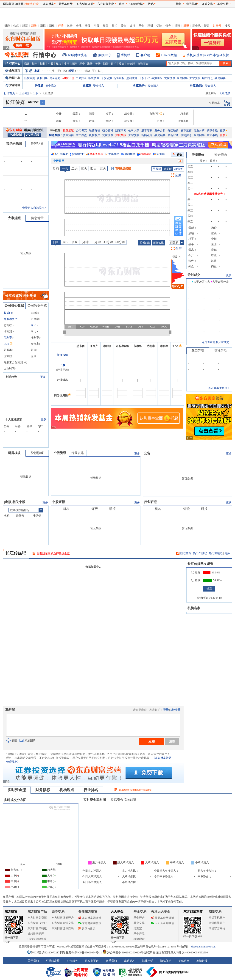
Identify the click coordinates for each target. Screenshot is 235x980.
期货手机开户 (217, 918)
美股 (88, 26)
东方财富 (11, 912)
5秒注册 (175, 710)
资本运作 (186, 130)
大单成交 (114, 154)
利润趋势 (11, 377)
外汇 (115, 26)
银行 (132, 26)
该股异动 (221, 351)
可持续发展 (53, 961)
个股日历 (59, 161)
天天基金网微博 (162, 918)
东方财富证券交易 (63, 928)
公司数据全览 (37, 306)
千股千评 (144, 78)
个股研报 (106, 78)
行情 (61, 26)
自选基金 (143, 64)
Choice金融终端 (37, 939)
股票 (25, 26)
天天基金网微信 (162, 923)
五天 (103, 169)
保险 (159, 26)
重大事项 (212, 135)
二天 (75, 169)
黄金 (123, 26)
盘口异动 (198, 351)
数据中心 (105, 55)
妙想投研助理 (36, 934)
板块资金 (94, 78)
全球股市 (13, 71)
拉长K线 (145, 243)
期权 (52, 26)
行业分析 (199, 130)
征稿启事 (184, 961)
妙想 (121, 4)
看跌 (196, 580)
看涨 (196, 573)
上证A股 (24, 93)
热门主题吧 (216, 553)
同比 (34, 325)
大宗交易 (195, 78)
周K (65, 242)
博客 (207, 26)
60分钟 (120, 242)
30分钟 (108, 242)
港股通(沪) (139, 86)
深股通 (87, 86)
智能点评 (147, 135)
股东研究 (121, 130)
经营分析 (95, 130)
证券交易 (207, 4)
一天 (65, 169)
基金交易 (139, 923)
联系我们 (111, 961)
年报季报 (157, 78)
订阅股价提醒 (121, 168)
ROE (8, 344)
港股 (97, 26)
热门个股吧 (200, 553)
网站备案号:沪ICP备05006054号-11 (81, 952)
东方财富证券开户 (63, 918)
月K (75, 242)
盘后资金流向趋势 (123, 800)
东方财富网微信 (90, 923)
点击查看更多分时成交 (215, 342)
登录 (166, 710)
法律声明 (148, 961)
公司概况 (81, 130)
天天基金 (117, 912)
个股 (50, 64)
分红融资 (173, 130)
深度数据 (121, 135)
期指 (43, 26)
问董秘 (161, 154)
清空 (172, 741)
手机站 (126, 55)
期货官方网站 (217, 928)
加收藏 (19, 4)
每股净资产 (11, 319)
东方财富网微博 (90, 918)
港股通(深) (196, 86)
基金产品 (139, 934)
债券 (168, 26)
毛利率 (8, 338)
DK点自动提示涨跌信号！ (210, 194)
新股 (34, 26)
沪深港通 (13, 85)
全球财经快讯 (77, 55)
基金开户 (139, 918)
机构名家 (194, 608)
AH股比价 (68, 78)
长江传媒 (62, 355)
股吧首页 (184, 553)
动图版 (168, 169)
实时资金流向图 (95, 800)
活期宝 (138, 928)
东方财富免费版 (37, 918)
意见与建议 (87, 929)
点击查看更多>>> (219, 388)
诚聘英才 (129, 961)
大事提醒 (14, 218)
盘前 (56, 169)
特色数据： (56, 135)
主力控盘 (81, 135)
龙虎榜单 (170, 78)
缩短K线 (158, 243)
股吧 (186, 26)
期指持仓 (207, 78)
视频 (177, 26)
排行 (66, 64)
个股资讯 (60, 453)
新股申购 (30, 78)
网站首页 (9, 4)
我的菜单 (192, 4)
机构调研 (146, 154)
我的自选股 (14, 144)
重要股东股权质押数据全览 (53, 553)
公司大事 (134, 130)
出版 (36, 93)
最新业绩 (173, 135)
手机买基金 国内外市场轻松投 (208, 55)
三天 (84, 169)
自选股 (131, 64)
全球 (79, 26)
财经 (7, 26)
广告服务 (72, 961)
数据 (70, 26)
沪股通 (39, 86)
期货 (106, 26)
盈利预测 (132, 78)
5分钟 (85, 242)
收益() (8, 313)
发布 (152, 741)
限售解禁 (182, 78)
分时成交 (194, 275)
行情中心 (13, 63)
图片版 (157, 169)
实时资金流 (17, 790)
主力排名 (81, 78)
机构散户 (95, 135)
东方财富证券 (85, 4)
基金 (141, 26)
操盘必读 (68, 130)
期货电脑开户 (217, 923)
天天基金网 (65, 4)
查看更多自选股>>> (34, 208)
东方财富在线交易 (63, 923)
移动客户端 (31, 4)
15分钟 (96, 242)
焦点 (16, 26)
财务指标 (43, 790)
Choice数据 (169, 55)
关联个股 (212, 130)
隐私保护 (166, 961)
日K (56, 242)
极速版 (179, 169)
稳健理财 (139, 939)
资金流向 (55, 78)
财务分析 (160, 130)
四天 (93, 169)
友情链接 (202, 961)
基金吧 (196, 26)
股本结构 (147, 130)
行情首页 (9, 93)
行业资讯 (78, 453)
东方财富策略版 (37, 928)
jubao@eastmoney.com (203, 947)
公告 (147, 453)
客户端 (145, 55)
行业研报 (119, 78)
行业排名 (91, 790)
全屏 (178, 175)
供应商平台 (92, 961)
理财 (150, 26)
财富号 (217, 26)
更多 (223, 130)
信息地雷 (37, 218)
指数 (27, 64)
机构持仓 (186, 135)
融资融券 (220, 78)
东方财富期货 (193, 912)
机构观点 (67, 790)
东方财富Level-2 (37, 923)
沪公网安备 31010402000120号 (123, 952)
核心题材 (108, 130)
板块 (59, 64)
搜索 (227, 26)
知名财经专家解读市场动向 (135, 790)
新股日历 (42, 78)
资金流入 (51, 86)
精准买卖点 (96, 154)
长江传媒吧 (62, 154)
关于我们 (33, 961)
